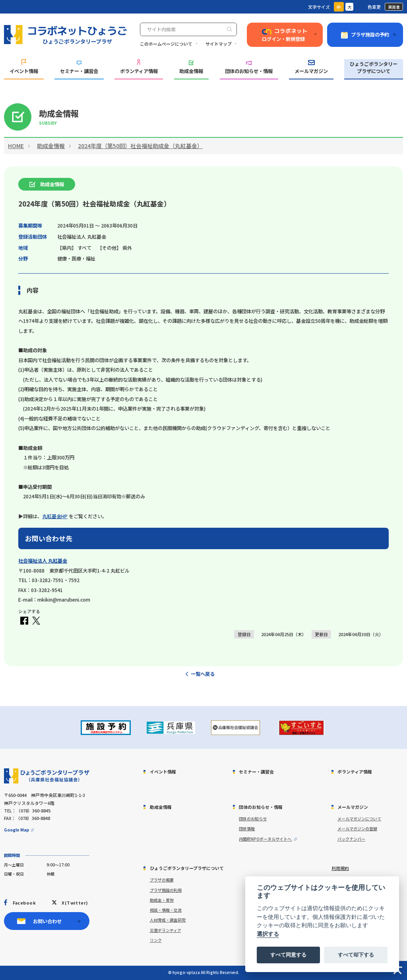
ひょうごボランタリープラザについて (374, 68)
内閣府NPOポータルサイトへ (266, 839)
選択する (268, 934)
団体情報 (247, 829)
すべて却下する (356, 955)
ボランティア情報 (139, 67)
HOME (16, 146)
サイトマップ (219, 44)
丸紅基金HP (55, 516)
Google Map (16, 830)
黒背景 (394, 7)
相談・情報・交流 (166, 910)
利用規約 (340, 868)
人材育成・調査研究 (168, 920)
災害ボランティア (166, 930)
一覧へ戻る (203, 674)
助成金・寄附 (162, 900)
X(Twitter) (75, 903)
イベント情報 (24, 67)
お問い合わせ (47, 921)
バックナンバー (351, 839)
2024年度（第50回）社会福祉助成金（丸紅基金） (140, 146)
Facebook (24, 903)
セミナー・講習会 (79, 68)
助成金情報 (191, 68)
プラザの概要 (162, 880)
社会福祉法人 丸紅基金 (43, 561)
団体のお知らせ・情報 (249, 68)
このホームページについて (166, 44)
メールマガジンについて (359, 819)
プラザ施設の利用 (166, 890)
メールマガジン (311, 67)
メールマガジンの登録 (357, 829)
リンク (156, 940)
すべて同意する (288, 955)
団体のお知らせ (253, 819)
